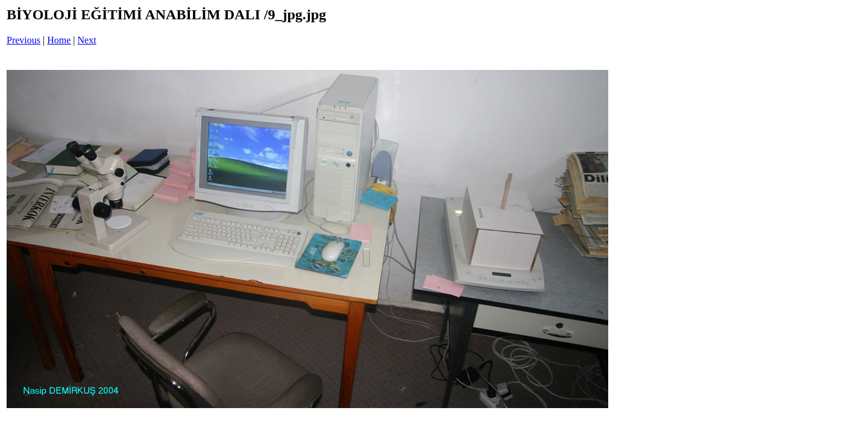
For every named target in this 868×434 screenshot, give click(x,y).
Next (87, 40)
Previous (24, 40)
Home (59, 40)
